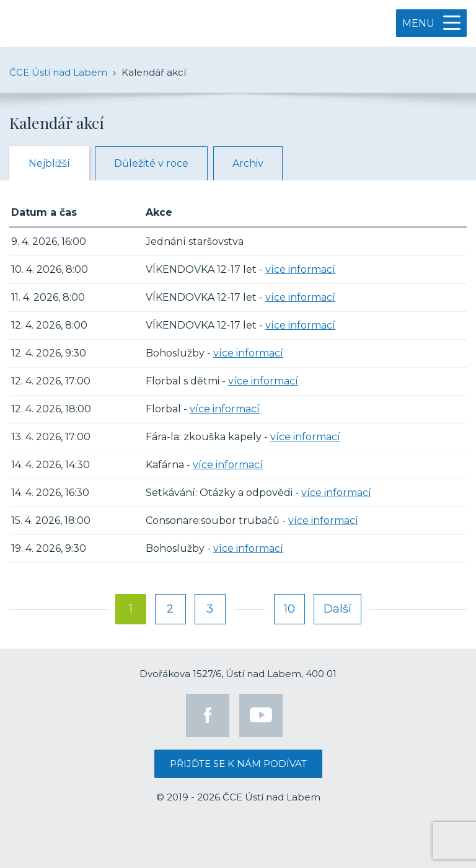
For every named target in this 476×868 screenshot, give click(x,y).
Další (337, 609)
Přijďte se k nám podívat (238, 764)
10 (289, 609)
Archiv (248, 163)
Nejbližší (49, 163)
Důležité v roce (151, 163)
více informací (300, 269)
